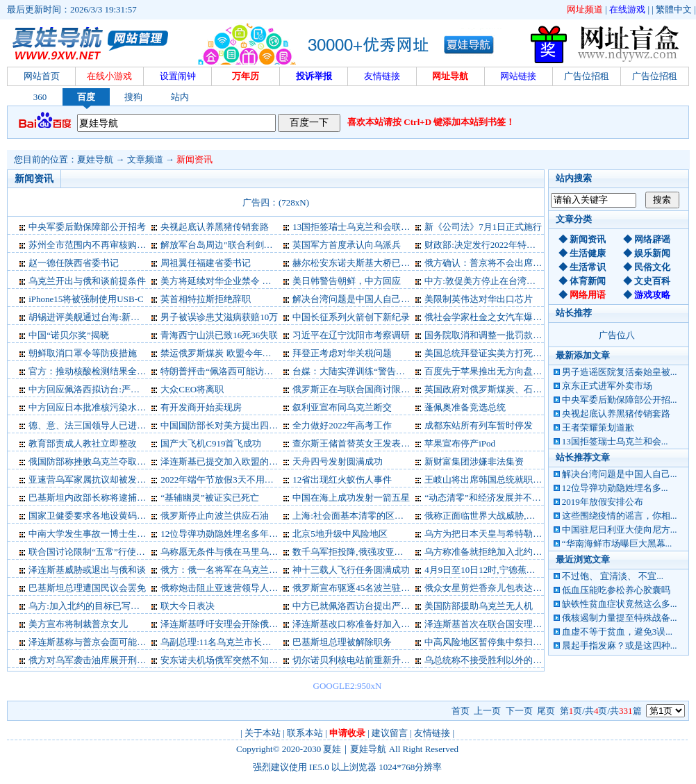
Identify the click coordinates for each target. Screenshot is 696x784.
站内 (180, 97)
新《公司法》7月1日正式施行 (483, 227)
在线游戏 (627, 9)
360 (40, 97)
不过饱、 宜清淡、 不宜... (613, 576)
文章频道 (145, 159)
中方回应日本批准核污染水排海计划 (101, 407)
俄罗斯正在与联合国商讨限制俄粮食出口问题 (383, 389)
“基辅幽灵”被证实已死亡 (210, 498)
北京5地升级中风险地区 (340, 534)
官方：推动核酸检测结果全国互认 (96, 371)
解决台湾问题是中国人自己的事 (356, 299)
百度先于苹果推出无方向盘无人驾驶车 (501, 371)
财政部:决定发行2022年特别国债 (489, 245)
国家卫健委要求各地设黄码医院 (92, 516)
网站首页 (42, 76)
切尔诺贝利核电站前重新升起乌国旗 (365, 660)
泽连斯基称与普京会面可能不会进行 (101, 642)
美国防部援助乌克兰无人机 (479, 606)
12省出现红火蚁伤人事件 (342, 479)
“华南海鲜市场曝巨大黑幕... (617, 543)
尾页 (546, 711)
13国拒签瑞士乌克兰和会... (615, 441)
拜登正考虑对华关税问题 (342, 353)
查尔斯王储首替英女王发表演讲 (356, 443)
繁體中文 (674, 9)
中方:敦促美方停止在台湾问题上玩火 (498, 281)
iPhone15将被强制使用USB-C (86, 299)
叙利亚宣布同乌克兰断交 (342, 407)
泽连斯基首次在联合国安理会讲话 (492, 624)
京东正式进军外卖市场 (607, 386)
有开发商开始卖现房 (201, 407)
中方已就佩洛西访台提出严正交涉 (360, 606)
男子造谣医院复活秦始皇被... (620, 372)
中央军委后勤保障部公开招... (620, 400)
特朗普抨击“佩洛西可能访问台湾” (228, 371)
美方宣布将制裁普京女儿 (78, 624)
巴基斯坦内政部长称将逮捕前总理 (96, 498)
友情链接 (432, 733)
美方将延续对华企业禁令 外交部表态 (234, 281)
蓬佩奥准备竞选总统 (465, 407)
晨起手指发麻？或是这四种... (620, 645)
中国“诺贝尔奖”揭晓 (69, 335)
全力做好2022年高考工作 (342, 425)
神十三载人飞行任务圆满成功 (351, 570)
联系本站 (305, 733)
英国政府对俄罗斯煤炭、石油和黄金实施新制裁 (519, 389)
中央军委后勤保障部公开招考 (87, 227)
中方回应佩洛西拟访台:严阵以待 (93, 389)
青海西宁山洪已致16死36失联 (219, 335)
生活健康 (588, 253)
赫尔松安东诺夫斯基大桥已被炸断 (360, 263)
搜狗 (133, 97)
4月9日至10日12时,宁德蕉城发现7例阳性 (505, 570)
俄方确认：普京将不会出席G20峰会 (495, 263)
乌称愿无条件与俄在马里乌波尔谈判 (233, 552)
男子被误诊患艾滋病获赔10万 (219, 317)
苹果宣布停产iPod (460, 443)
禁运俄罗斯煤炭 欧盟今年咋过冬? (227, 353)
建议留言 (390, 733)
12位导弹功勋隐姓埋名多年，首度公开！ (242, 534)
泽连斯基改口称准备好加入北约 (356, 624)
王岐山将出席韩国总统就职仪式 (488, 479)
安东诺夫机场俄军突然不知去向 (224, 660)
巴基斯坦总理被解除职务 (342, 642)
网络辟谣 (652, 239)
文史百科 (652, 281)
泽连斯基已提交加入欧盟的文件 (224, 461)
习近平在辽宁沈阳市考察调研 (351, 335)
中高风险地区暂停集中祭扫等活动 (492, 642)
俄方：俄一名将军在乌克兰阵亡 (224, 570)
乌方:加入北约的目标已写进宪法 (93, 606)
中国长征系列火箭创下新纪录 (351, 317)
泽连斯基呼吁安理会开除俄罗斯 (224, 624)
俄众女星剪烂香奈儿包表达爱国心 (492, 588)
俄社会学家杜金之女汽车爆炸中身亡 (497, 317)
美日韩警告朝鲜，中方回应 (347, 281)
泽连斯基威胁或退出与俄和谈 (87, 570)
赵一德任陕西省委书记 (74, 263)
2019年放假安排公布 (603, 502)
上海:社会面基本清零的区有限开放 (362, 516)
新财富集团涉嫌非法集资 (474, 461)
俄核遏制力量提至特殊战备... (620, 618)
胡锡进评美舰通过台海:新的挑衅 (93, 317)
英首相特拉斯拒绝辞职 (206, 299)
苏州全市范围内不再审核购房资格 (96, 245)
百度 (86, 97)
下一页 (519, 711)
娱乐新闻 (652, 253)
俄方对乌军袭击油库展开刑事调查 (96, 660)
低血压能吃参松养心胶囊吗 (616, 590)
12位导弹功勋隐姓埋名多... (615, 488)
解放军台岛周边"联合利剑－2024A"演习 (240, 245)
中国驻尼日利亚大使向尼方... (620, 529)
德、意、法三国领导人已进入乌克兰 (101, 425)
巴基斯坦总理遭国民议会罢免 (87, 588)
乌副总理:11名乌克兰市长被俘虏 (225, 642)
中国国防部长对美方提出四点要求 (228, 425)
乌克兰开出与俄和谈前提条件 (87, 281)
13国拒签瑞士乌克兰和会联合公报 (360, 227)
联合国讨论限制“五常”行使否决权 (96, 552)
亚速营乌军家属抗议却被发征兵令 (96, 479)
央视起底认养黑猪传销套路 (616, 414)
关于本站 (263, 733)
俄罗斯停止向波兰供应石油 (215, 516)
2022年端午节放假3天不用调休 (222, 479)
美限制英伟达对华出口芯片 (479, 299)
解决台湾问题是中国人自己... (620, 474)
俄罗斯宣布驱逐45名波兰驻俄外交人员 (369, 588)
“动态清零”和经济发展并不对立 (487, 498)
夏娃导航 (95, 159)
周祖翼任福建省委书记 (206, 263)
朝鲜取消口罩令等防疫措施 (83, 353)
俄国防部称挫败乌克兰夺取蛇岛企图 (101, 461)
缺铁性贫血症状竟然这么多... (620, 604)
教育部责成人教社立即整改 (83, 443)
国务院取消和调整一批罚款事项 (488, 335)
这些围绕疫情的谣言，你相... (620, 516)
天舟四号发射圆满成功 (338, 461)
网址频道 (585, 9)
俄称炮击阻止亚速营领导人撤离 (224, 588)
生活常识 (588, 267)
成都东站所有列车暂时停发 (479, 425)
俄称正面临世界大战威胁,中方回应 (493, 516)
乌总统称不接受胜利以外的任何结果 (497, 660)
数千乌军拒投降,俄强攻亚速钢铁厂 (361, 552)
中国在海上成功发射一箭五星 (351, 498)
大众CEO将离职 (192, 389)
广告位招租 (587, 76)
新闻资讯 (194, 159)
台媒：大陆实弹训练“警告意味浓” (360, 371)
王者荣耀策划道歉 (598, 427)
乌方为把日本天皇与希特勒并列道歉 (497, 534)
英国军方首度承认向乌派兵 (347, 245)
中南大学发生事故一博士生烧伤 (92, 534)
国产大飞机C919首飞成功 (211, 443)
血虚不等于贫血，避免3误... (617, 632)
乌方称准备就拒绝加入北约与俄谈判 (497, 552)
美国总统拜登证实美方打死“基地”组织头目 (510, 353)
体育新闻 (588, 281)
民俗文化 (652, 267)
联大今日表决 (188, 606)
